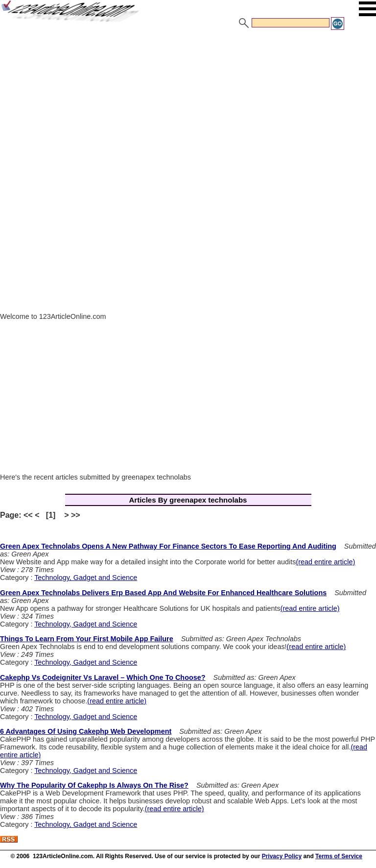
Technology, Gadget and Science (86, 578)
